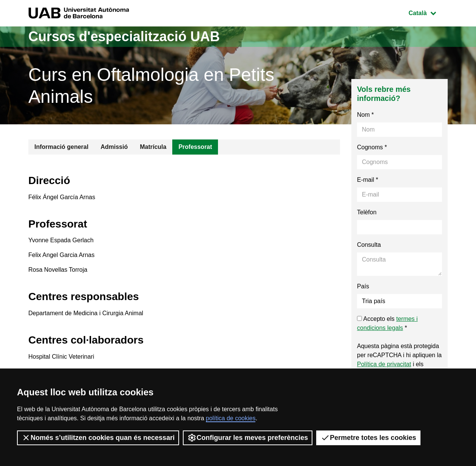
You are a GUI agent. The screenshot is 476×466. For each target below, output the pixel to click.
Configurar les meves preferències (248, 438)
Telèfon (367, 212)
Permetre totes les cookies (368, 438)
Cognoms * (372, 147)
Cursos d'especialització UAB (124, 36)
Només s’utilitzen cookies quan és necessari (98, 438)
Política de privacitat (384, 364)
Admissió (114, 147)
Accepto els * (387, 323)
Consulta (369, 245)
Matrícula (153, 147)
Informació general (61, 147)
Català (428, 12)
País (363, 286)
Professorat (195, 147)
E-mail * (368, 180)
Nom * (365, 115)
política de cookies (231, 418)
